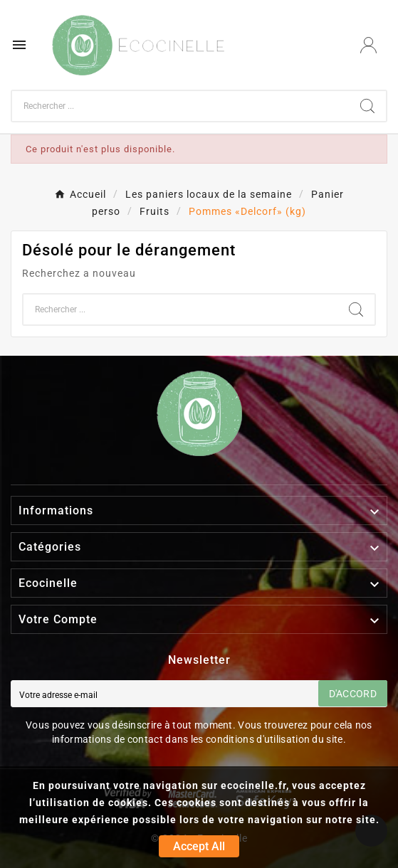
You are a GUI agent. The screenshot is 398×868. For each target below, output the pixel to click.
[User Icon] (368, 45)
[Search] (367, 106)
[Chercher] (180, 106)
